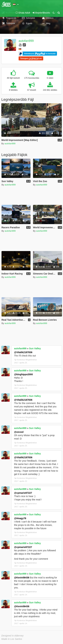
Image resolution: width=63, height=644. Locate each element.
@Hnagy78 (20, 518)
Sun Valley (35, 348)
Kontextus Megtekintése (25, 360)
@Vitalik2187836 (23, 352)
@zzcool (19, 432)
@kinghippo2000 (23, 374)
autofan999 (26, 41)
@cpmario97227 (23, 493)
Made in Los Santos (12, 639)
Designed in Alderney (12, 636)
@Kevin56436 (22, 578)
